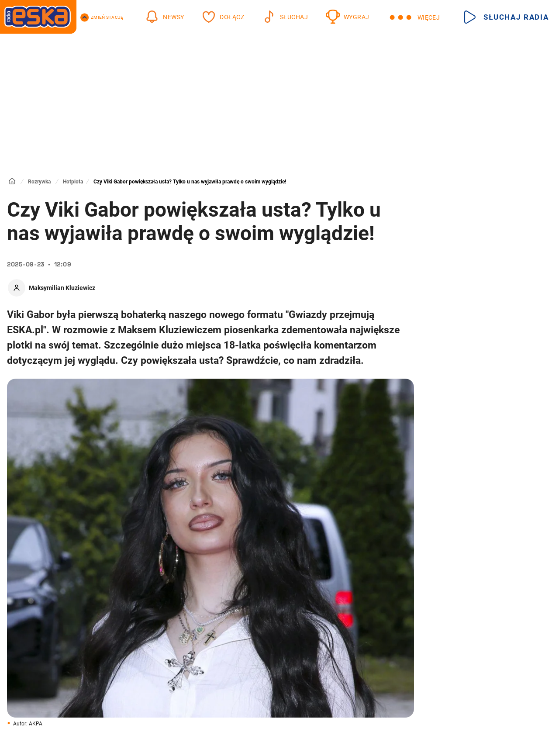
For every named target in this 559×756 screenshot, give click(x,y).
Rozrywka (39, 182)
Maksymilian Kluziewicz (62, 288)
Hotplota (73, 182)
